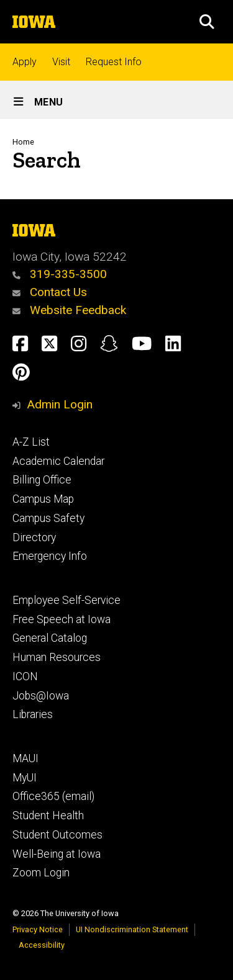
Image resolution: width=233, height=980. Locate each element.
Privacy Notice (38, 929)
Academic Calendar (58, 461)
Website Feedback (69, 310)
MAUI (25, 758)
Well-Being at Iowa (57, 854)
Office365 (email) (53, 796)
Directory (34, 537)
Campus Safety (48, 518)
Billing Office (42, 480)
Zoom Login (41, 873)
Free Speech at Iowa (62, 619)
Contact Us (50, 292)
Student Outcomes (57, 835)
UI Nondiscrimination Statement (132, 929)
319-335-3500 (60, 274)
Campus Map (43, 499)
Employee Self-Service (66, 600)
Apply (25, 62)
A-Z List (31, 442)
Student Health (48, 816)
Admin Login (60, 404)
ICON (25, 677)
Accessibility (42, 945)
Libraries (33, 714)
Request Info (114, 62)
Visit (61, 62)
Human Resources (57, 657)
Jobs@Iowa (41, 696)
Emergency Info (50, 556)
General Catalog (50, 638)
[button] (207, 22)
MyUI (25, 778)
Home (23, 142)
